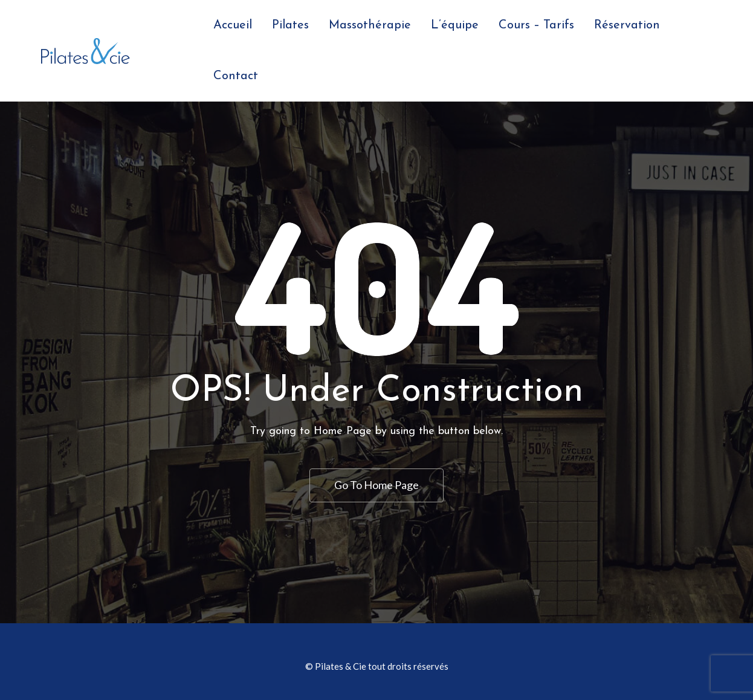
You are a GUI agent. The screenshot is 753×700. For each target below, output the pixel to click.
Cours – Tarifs (536, 25)
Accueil (233, 25)
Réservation (627, 25)
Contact (236, 76)
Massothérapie (370, 25)
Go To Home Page (376, 485)
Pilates (290, 25)
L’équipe (455, 25)
